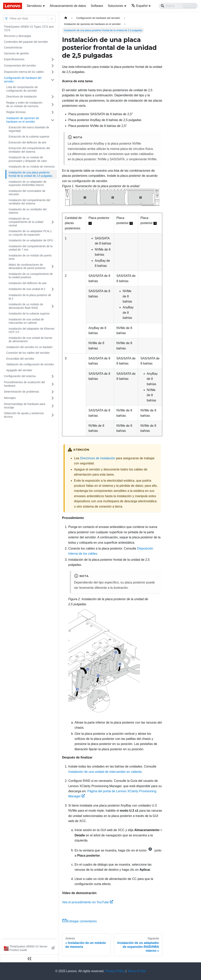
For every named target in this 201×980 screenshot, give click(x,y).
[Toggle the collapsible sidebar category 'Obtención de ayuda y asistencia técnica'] (53, 415)
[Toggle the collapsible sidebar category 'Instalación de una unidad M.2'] (53, 289)
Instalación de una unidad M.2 (27, 289)
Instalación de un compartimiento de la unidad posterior (31, 276)
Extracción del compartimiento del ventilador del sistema (29, 150)
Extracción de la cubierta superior (29, 137)
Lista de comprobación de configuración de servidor (22, 89)
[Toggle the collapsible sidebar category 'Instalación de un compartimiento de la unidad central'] (53, 222)
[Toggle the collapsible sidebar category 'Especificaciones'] (53, 59)
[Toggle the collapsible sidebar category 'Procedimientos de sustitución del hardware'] (53, 384)
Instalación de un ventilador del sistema (28, 211)
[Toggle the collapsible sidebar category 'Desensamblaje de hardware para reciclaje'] (53, 406)
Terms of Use (136, 971)
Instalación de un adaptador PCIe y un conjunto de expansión (30, 233)
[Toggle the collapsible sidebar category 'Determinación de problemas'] (53, 392)
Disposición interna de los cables (24, 72)
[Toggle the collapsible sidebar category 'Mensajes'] (53, 398)
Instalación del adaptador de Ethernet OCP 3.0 (32, 330)
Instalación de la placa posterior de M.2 (30, 297)
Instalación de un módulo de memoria (32, 167)
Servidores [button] (34, 6)
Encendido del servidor (20, 359)
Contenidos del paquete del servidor (26, 42)
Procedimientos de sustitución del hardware (24, 384)
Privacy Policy (115, 971)
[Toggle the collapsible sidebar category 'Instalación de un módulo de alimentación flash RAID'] (53, 306)
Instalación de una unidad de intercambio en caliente (26, 321)
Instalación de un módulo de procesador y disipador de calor (28, 159)
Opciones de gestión (16, 53)
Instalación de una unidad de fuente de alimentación (30, 340)
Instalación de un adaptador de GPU (31, 240)
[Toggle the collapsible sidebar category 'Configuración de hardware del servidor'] (53, 80)
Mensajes (10, 398)
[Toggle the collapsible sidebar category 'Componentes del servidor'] (53, 66)
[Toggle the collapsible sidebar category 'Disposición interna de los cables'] (53, 72)
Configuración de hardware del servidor (23, 80)
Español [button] (139, 6)
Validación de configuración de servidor (30, 364)
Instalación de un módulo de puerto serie (30, 257)
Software (97, 6)
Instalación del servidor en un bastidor (29, 347)
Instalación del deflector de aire (28, 283)
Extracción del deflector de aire (27, 142)
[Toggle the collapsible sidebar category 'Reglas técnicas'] (53, 112)
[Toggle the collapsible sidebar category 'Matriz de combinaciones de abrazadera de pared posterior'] (53, 267)
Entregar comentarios (79, 921)
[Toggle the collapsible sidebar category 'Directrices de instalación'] (53, 97)
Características (13, 47)
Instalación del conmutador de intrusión (27, 193)
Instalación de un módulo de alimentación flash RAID (26, 306)
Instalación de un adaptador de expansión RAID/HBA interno (27, 183)
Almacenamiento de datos (68, 6)
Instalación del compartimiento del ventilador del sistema (29, 202)
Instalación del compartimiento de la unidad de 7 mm (31, 248)
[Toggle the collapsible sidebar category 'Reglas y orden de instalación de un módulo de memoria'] (53, 104)
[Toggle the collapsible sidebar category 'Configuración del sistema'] (53, 376)
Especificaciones (14, 59)
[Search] (178, 6)
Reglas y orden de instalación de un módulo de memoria (24, 104)
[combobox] (10, 19)
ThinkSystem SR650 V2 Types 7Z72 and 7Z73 (29, 28)
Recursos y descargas (18, 36)
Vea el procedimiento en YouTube (88, 902)
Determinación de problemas (21, 392)
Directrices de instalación (22, 97)
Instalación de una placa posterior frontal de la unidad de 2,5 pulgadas (31, 174)
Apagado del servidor (19, 370)
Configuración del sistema (20, 376)
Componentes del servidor (20, 66)
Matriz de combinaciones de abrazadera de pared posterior (27, 266)
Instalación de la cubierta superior (29, 314)
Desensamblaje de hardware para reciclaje (25, 406)
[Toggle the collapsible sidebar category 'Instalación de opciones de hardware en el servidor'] (53, 120)
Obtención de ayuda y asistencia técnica (24, 415)
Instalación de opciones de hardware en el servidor (23, 120)
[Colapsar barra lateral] (29, 958)
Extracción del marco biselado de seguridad (29, 129)
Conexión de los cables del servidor (28, 353)
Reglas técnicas (16, 112)
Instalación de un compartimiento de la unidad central (26, 222)
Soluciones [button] (115, 6)
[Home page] (66, 18)
